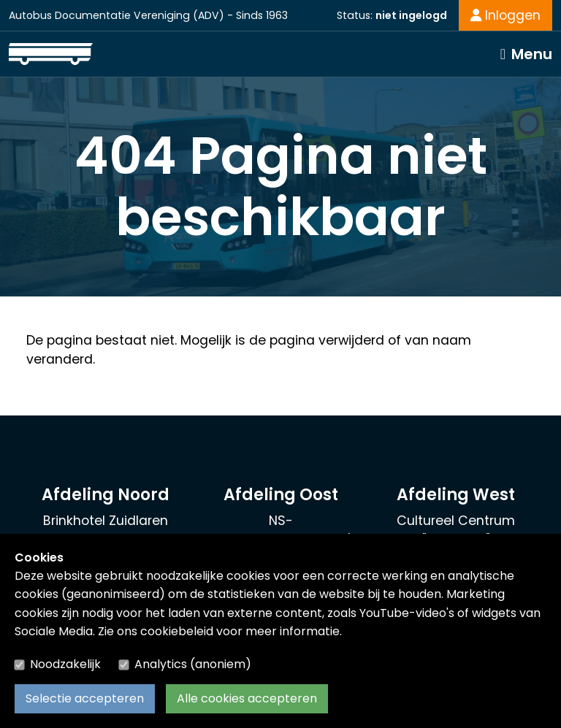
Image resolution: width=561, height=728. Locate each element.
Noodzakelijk (65, 664)
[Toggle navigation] (526, 54)
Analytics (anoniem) (193, 664)
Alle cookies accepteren (247, 698)
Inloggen (505, 15)
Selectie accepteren (85, 698)
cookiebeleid (177, 631)
